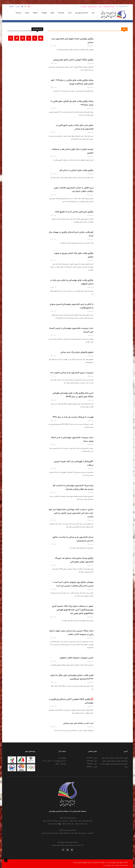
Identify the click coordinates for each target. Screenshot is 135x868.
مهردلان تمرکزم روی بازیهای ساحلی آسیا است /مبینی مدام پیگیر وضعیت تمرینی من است (73, 584)
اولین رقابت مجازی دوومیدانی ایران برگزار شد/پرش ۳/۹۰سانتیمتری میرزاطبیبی (72, 677)
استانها (35, 13)
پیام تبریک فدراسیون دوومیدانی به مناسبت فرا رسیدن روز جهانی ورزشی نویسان (73, 487)
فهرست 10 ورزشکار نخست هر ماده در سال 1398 (73, 417)
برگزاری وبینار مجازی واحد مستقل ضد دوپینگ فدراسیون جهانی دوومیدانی (74, 560)
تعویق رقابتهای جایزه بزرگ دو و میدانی (77, 352)
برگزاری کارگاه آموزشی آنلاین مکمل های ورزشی (73, 60)
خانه (93, 13)
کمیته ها (61, 13)
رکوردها (44, 13)
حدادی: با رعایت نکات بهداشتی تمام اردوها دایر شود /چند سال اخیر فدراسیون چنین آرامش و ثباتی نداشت (71, 513)
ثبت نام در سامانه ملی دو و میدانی (78, 723)
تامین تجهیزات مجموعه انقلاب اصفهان (77, 658)
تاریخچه (18, 13)
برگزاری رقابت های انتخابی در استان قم (77, 170)
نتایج (52, 13)
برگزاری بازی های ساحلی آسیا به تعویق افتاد (74, 212)
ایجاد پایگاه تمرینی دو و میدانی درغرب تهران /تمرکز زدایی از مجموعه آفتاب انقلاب (71, 632)
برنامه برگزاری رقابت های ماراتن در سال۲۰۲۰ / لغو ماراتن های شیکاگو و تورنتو (72, 82)
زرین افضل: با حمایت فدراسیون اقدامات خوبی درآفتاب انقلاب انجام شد (74, 189)
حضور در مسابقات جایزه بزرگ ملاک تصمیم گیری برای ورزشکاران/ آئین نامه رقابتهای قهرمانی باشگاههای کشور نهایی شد (73, 610)
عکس (27, 13)
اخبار (70, 13)
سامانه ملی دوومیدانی (82, 13)
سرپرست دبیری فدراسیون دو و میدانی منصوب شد (72, 372)
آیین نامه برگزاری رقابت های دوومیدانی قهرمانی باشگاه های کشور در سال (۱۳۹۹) (73, 395)
